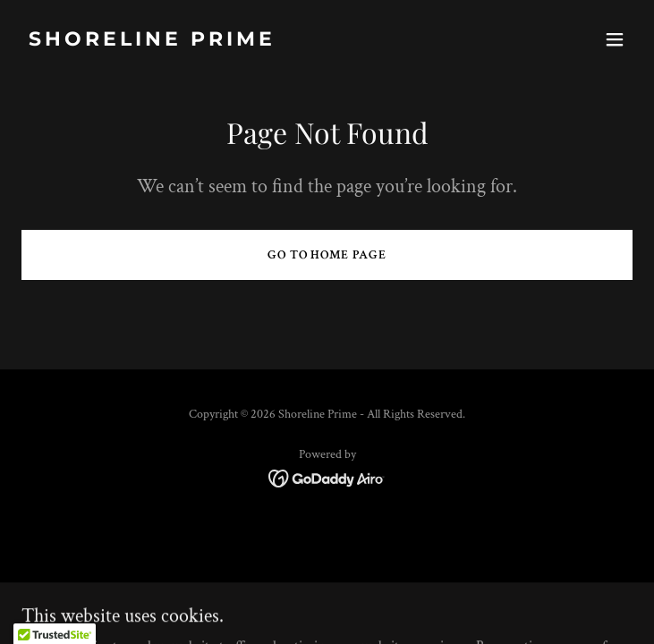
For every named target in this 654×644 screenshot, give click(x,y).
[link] (235, 42)
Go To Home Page (327, 255)
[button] (615, 39)
